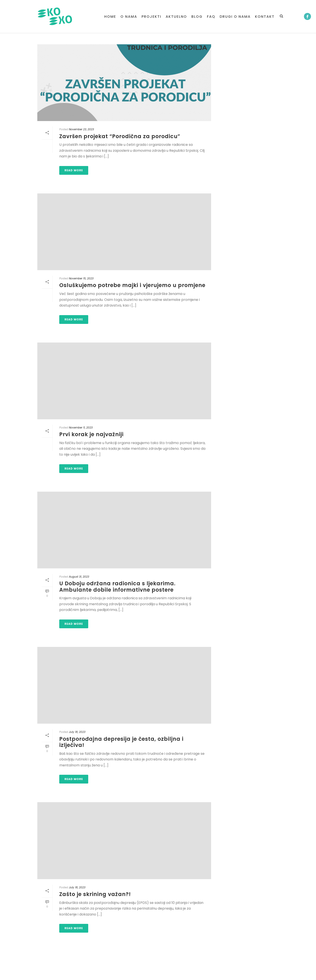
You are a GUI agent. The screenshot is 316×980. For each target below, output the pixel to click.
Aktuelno (176, 17)
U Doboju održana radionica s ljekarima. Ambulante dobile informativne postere (117, 587)
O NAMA (129, 17)
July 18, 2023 (77, 732)
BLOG (197, 17)
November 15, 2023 (81, 278)
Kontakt (265, 17)
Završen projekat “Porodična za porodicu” (120, 136)
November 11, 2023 (81, 428)
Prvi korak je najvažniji (91, 434)
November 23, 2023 (81, 129)
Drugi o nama (235, 17)
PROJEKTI (151, 17)
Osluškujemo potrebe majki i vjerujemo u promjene (132, 285)
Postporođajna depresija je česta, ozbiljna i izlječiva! (121, 742)
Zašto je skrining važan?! (95, 894)
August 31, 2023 (79, 577)
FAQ (211, 17)
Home (110, 17)
